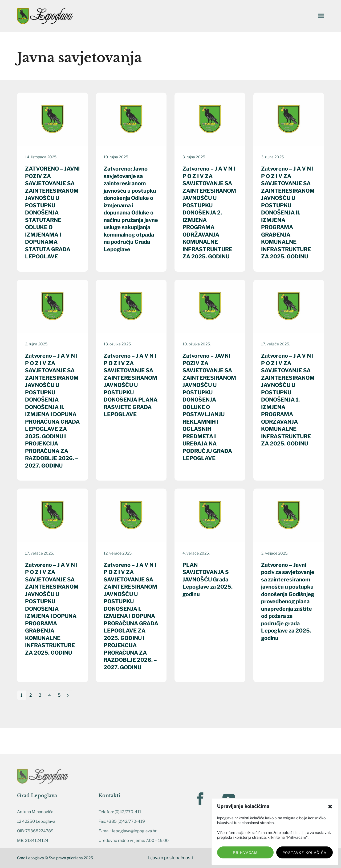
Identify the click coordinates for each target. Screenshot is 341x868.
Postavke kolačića (305, 853)
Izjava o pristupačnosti (170, 858)
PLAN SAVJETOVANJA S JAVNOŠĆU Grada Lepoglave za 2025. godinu (208, 580)
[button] (330, 807)
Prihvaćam (245, 853)
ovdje (301, 832)
